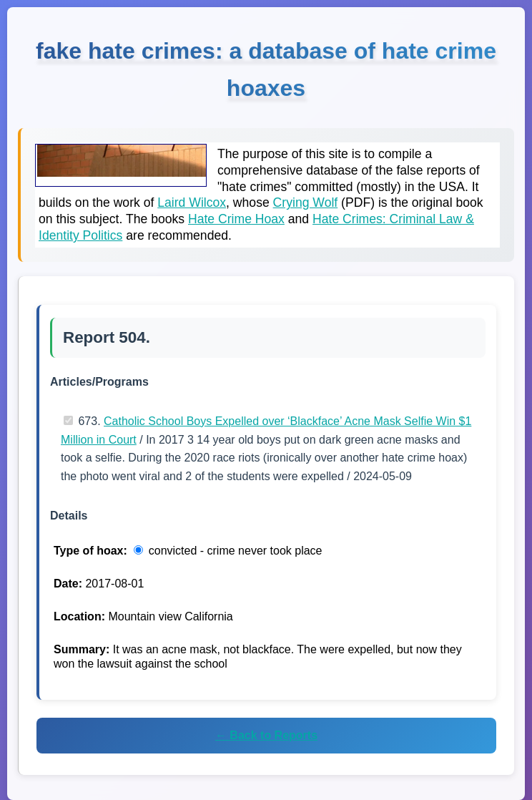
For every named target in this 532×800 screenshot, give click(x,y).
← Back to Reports (266, 735)
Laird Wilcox (192, 203)
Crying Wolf (306, 203)
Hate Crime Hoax (236, 219)
